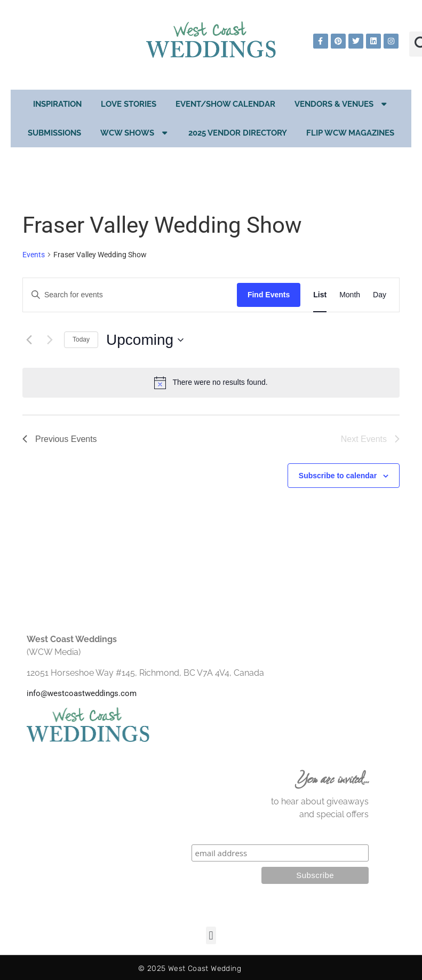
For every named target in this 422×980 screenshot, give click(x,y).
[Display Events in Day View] (380, 295)
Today (81, 339)
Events (34, 255)
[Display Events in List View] (320, 295)
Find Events (269, 295)
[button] (211, 935)
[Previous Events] (29, 340)
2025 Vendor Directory (238, 133)
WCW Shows (135, 133)
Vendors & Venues (342, 104)
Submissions (54, 133)
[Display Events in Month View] (350, 295)
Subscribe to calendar (338, 476)
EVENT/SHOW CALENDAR (225, 104)
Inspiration (57, 104)
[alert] (211, 383)
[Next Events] (50, 340)
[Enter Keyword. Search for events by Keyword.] (130, 295)
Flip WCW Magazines (350, 133)
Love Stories (129, 104)
